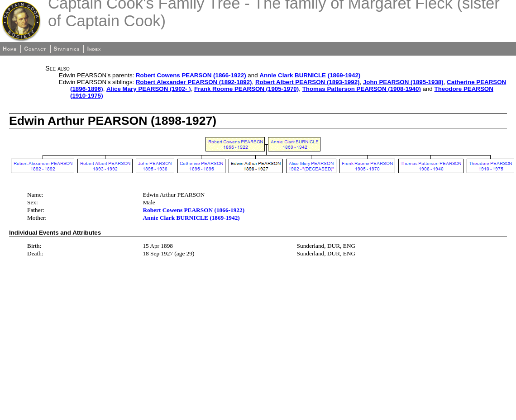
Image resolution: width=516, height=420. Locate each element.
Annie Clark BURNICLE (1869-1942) (310, 75)
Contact (35, 49)
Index (94, 49)
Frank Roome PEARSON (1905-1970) (246, 89)
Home (10, 49)
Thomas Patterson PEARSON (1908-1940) (362, 89)
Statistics (67, 49)
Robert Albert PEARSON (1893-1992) (308, 82)
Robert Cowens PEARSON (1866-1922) (191, 75)
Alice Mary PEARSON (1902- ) (149, 89)
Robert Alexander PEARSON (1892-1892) (194, 82)
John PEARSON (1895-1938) (403, 82)
